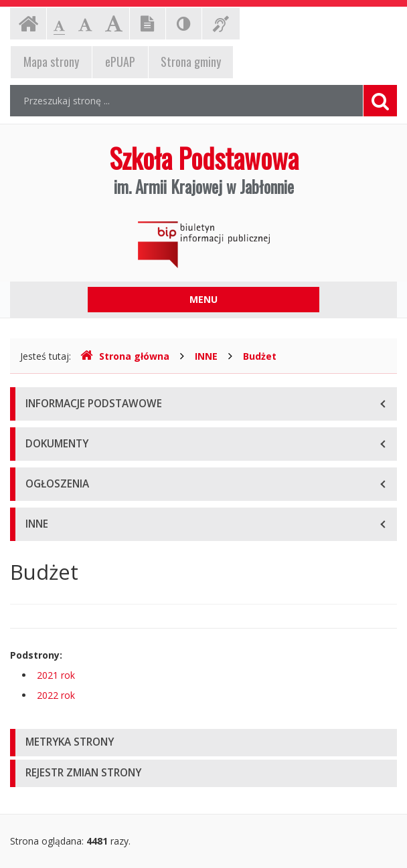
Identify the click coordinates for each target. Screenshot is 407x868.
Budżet (260, 356)
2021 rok (56, 675)
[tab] (203, 743)
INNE (206, 356)
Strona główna (125, 356)
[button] (203, 743)
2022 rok (56, 695)
